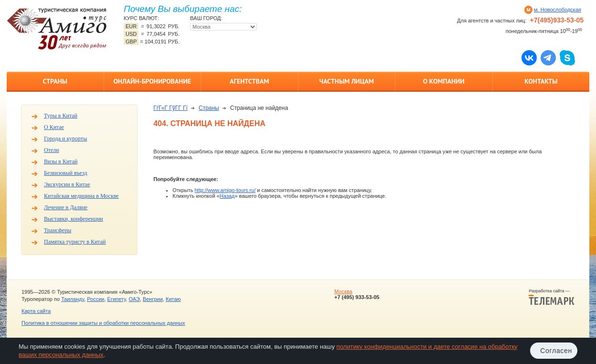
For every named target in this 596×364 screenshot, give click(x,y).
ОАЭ (134, 299)
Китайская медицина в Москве (81, 196)
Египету (117, 299)
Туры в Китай (61, 116)
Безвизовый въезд (66, 173)
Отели (52, 150)
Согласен (556, 351)
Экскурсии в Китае (67, 184)
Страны (55, 81)
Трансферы (58, 230)
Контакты (541, 81)
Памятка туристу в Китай (75, 242)
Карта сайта (36, 311)
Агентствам (249, 81)
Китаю (173, 299)
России (96, 299)
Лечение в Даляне (66, 207)
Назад (227, 196)
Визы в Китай (61, 161)
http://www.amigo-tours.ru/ (225, 190)
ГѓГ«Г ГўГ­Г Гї (170, 108)
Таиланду (73, 299)
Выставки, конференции (74, 219)
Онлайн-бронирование (152, 81)
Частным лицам (347, 81)
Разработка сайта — (552, 297)
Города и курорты (65, 139)
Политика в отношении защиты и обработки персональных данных (103, 323)
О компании (444, 81)
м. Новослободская (558, 10)
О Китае (54, 127)
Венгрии (153, 299)
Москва (343, 291)
